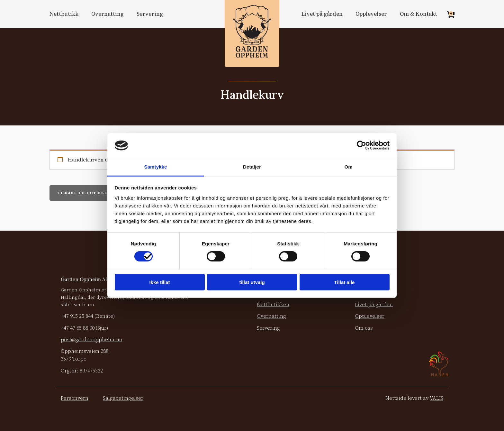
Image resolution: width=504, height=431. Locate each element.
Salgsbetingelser (123, 398)
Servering (150, 14)
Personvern (75, 398)
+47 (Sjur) (84, 328)
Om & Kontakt (419, 14)
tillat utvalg (252, 282)
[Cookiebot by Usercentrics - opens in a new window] (361, 145)
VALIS (437, 398)
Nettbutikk (64, 14)
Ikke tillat (159, 282)
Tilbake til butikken (84, 193)
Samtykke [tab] (156, 167)
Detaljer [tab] (252, 167)
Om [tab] (348, 167)
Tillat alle (345, 282)
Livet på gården (322, 14)
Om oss (364, 328)
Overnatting (108, 14)
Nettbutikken (273, 304)
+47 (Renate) (88, 316)
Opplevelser (371, 14)
